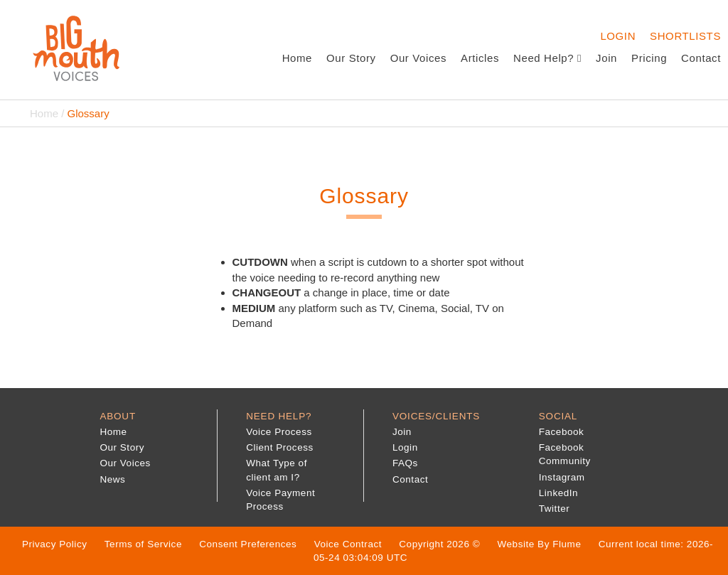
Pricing (649, 58)
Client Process (280, 447)
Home (297, 58)
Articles (480, 58)
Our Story (351, 58)
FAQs (405, 463)
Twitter (555, 509)
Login (618, 36)
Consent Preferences (248, 544)
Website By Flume (540, 544)
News (112, 479)
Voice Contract (348, 544)
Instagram (562, 477)
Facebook (562, 432)
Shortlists (685, 36)
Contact (701, 58)
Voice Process (279, 432)
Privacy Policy (55, 544)
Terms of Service (143, 544)
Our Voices (418, 58)
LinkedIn (558, 493)
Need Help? (547, 58)
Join (606, 58)
